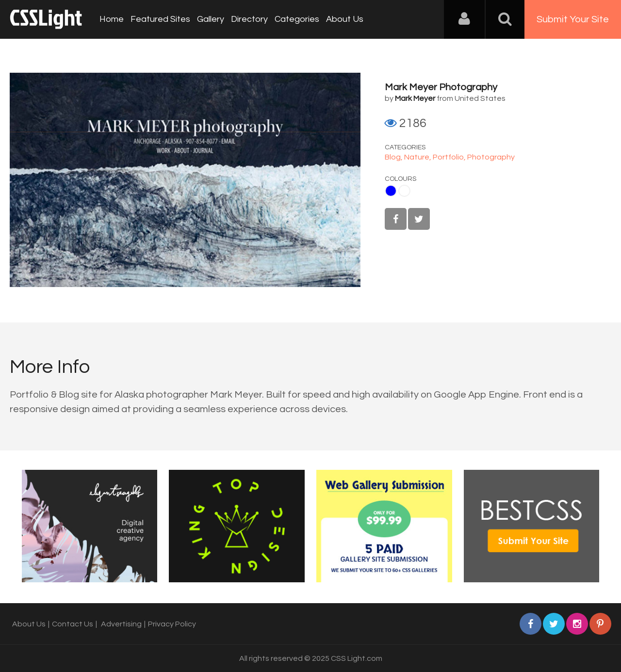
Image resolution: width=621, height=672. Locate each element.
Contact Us (73, 624)
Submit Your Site (573, 19)
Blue (391, 191)
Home (112, 19)
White (404, 191)
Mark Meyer (415, 98)
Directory (249, 19)
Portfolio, (450, 157)
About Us (345, 19)
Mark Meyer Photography (441, 87)
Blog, (394, 157)
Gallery (211, 19)
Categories (297, 19)
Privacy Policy (172, 624)
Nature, (418, 157)
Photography (491, 157)
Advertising (121, 624)
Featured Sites (160, 19)
